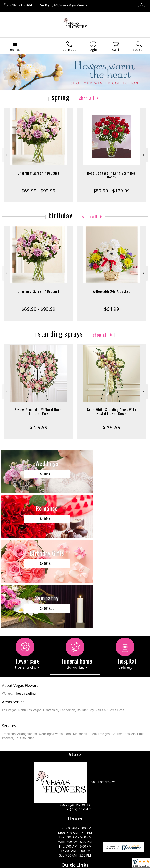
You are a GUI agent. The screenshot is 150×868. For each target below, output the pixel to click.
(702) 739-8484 (21, 5)
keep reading (26, 604)
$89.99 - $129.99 (112, 191)
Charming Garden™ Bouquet (38, 173)
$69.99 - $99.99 (38, 191)
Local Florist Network (65, 865)
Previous (6, 155)
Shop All (87, 98)
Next (144, 155)
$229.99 (39, 427)
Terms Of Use (15, 865)
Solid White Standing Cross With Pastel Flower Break (112, 411)
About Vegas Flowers (20, 596)
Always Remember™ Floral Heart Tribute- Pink (39, 411)
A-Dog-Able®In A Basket (112, 291)
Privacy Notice (38, 865)
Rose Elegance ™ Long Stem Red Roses (112, 175)
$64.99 (112, 309)
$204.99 (112, 427)
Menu (15, 50)
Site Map (89, 865)
